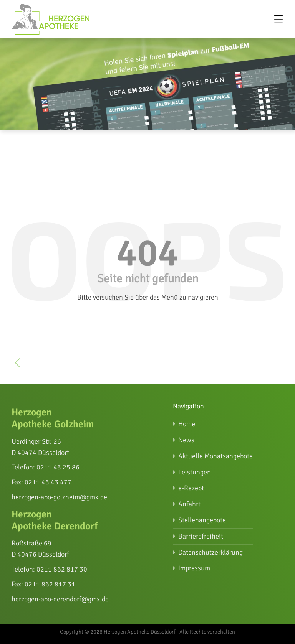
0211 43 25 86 (58, 467)
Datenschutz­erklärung (210, 552)
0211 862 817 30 (62, 569)
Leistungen (195, 472)
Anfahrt (189, 504)
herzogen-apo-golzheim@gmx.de (59, 497)
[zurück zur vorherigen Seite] (18, 365)
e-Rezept (191, 488)
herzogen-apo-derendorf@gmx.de (60, 599)
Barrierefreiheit (201, 536)
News (186, 440)
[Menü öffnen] (278, 19)
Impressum (194, 568)
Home (187, 424)
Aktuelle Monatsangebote (215, 456)
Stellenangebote (202, 520)
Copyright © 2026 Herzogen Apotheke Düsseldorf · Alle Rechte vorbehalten (147, 632)
